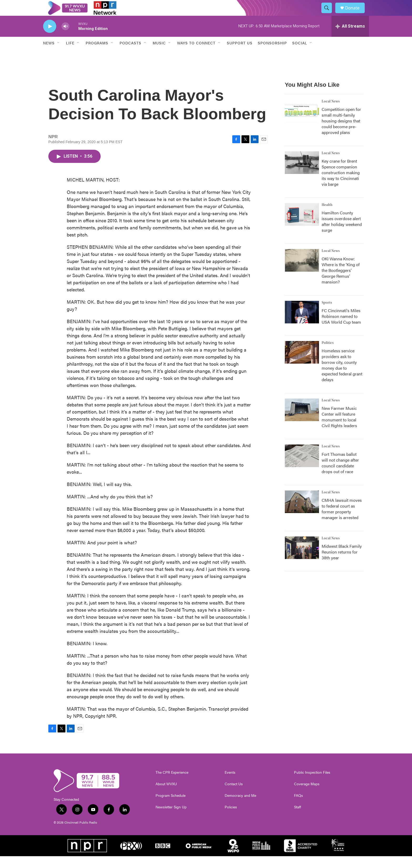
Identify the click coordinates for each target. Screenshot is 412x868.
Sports (327, 314)
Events (230, 784)
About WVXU (166, 796)
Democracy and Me (240, 807)
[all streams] (350, 38)
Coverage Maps (307, 796)
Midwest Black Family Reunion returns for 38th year (342, 564)
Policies (231, 819)
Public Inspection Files (312, 784)
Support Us (240, 55)
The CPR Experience (172, 784)
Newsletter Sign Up (171, 819)
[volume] (65, 38)
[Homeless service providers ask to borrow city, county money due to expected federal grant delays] (302, 364)
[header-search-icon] (329, 14)
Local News (331, 113)
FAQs (298, 807)
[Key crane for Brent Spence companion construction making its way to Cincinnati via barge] (302, 174)
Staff (298, 819)
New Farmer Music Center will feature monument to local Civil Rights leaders (339, 429)
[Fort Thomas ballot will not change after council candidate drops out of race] (302, 468)
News (49, 55)
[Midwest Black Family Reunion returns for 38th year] (302, 560)
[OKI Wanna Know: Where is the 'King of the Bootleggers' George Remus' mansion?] (302, 272)
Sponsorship (272, 55)
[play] (50, 38)
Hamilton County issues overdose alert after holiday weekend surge (342, 233)
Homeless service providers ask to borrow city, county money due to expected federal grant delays (342, 377)
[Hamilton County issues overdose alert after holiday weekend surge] (302, 226)
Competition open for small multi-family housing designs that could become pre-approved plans (341, 133)
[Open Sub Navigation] (59, 55)
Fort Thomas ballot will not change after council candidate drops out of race (340, 475)
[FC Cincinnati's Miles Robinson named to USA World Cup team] (302, 324)
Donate (356, 14)
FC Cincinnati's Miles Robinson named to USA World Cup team (341, 328)
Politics (328, 355)
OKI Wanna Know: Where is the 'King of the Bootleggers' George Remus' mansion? (341, 282)
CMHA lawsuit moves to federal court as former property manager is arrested (342, 521)
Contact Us (234, 796)
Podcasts (130, 55)
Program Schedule (171, 807)
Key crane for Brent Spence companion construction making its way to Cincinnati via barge (341, 184)
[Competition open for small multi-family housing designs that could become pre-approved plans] (302, 123)
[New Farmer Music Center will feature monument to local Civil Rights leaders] (302, 422)
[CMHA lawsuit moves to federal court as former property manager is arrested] (302, 514)
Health (327, 217)
